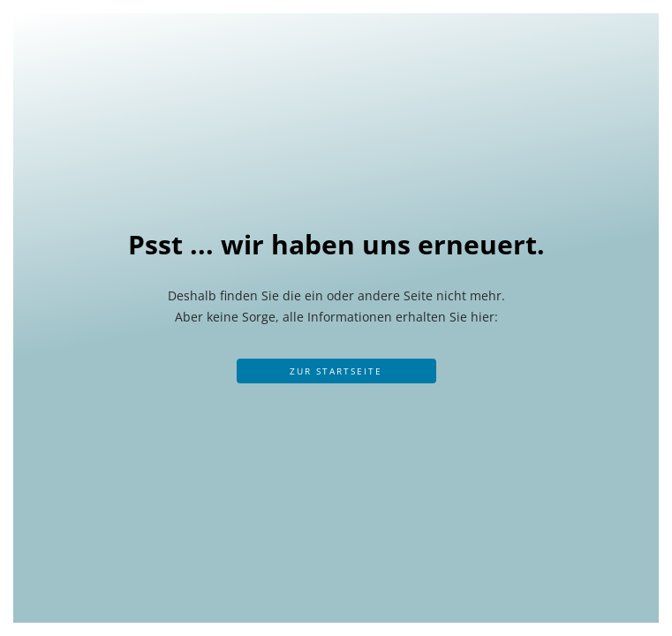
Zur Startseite (336, 371)
